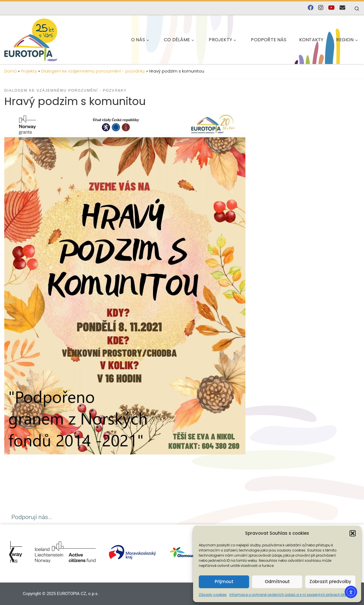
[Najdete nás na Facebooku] (311, 8)
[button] (353, 533)
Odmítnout (277, 582)
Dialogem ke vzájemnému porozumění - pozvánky (93, 71)
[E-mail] (342, 8)
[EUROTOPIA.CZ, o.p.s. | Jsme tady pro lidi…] (44, 39)
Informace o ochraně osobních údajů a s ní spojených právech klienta (291, 595)
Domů (11, 71)
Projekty (29, 71)
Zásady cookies (213, 595)
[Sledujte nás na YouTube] (331, 8)
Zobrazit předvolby (330, 582)
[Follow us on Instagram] (321, 8)
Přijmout (224, 582)
